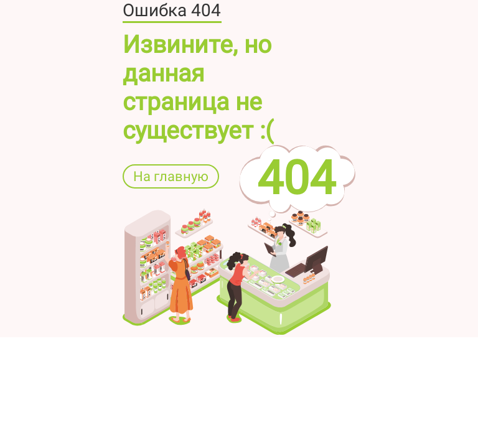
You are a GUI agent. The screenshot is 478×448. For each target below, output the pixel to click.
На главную (171, 176)
